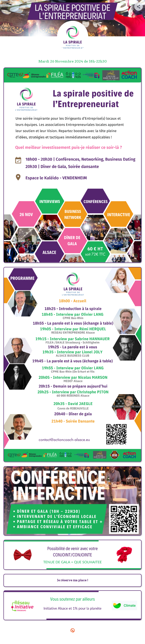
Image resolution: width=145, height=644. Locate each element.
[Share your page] (139, 6)
